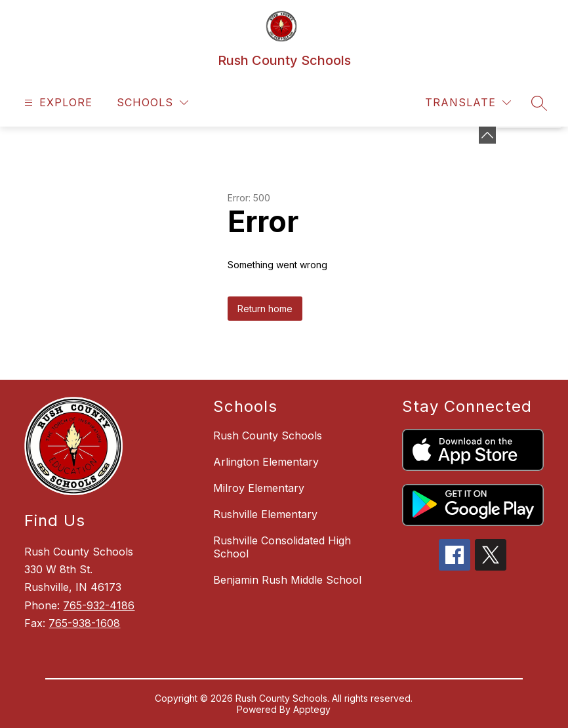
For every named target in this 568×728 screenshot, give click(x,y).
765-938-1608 (84, 623)
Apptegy (312, 709)
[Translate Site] (468, 103)
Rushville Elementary (265, 514)
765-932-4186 (99, 605)
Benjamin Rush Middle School (287, 580)
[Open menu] (57, 103)
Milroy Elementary (259, 488)
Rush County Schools (268, 435)
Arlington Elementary (266, 462)
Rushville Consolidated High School (282, 547)
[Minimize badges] (487, 135)
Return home (265, 309)
